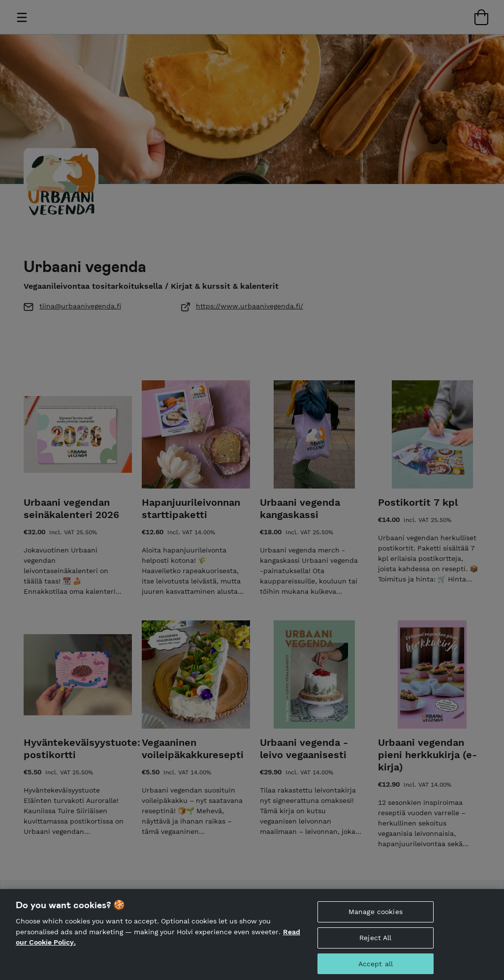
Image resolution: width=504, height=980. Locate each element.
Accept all (376, 968)
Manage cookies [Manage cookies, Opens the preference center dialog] (376, 916)
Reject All (375, 942)
